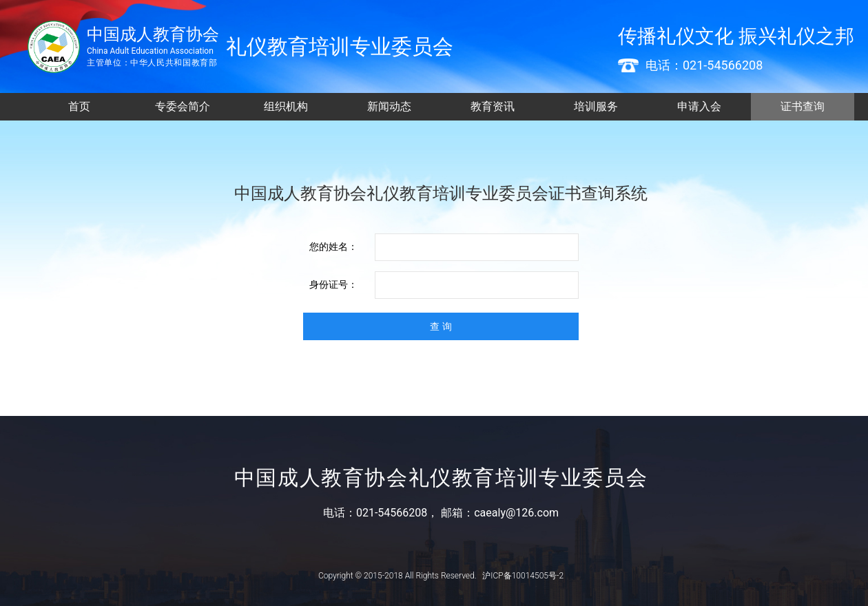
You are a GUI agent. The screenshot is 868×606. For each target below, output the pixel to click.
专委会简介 (183, 106)
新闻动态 (389, 106)
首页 (79, 106)
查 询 (441, 326)
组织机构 (286, 106)
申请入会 (699, 106)
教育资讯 (493, 106)
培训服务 (596, 106)
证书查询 (803, 106)
